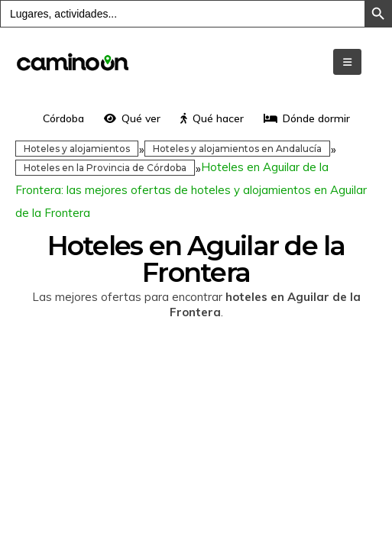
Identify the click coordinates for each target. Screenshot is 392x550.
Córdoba (63, 118)
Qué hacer (212, 118)
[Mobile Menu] (347, 62)
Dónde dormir (307, 118)
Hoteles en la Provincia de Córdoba (105, 168)
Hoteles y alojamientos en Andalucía (237, 149)
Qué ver (132, 118)
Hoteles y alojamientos (77, 149)
